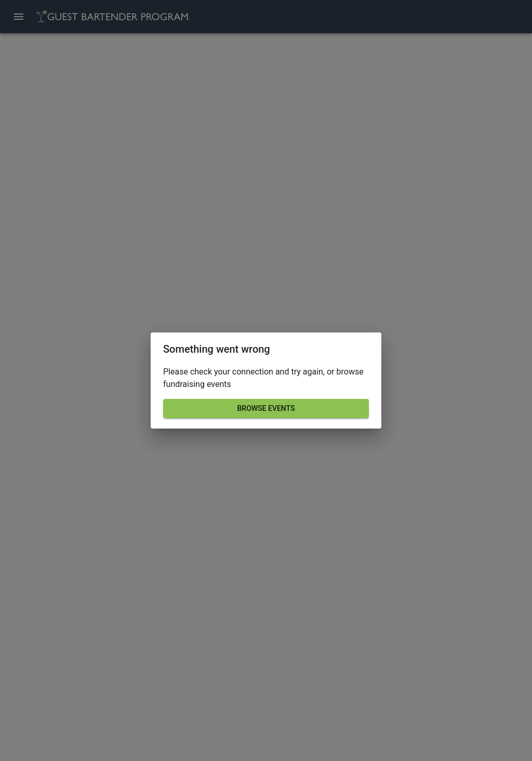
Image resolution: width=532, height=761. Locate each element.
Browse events (266, 409)
